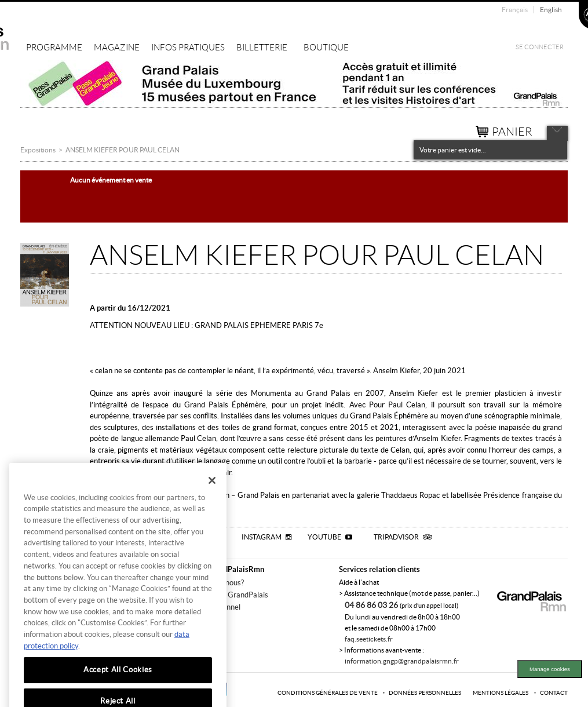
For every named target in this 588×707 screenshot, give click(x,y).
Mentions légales (501, 693)
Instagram (266, 537)
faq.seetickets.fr (369, 639)
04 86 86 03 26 (372, 605)
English (551, 10)
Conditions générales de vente (328, 693)
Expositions (38, 150)
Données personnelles (425, 693)
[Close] (212, 495)
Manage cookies (550, 669)
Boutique (326, 48)
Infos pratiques (188, 48)
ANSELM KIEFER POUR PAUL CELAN (123, 150)
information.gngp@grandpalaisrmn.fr (402, 661)
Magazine (117, 48)
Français (515, 10)
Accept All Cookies (118, 684)
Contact (554, 693)
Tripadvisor (403, 537)
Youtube (330, 537)
